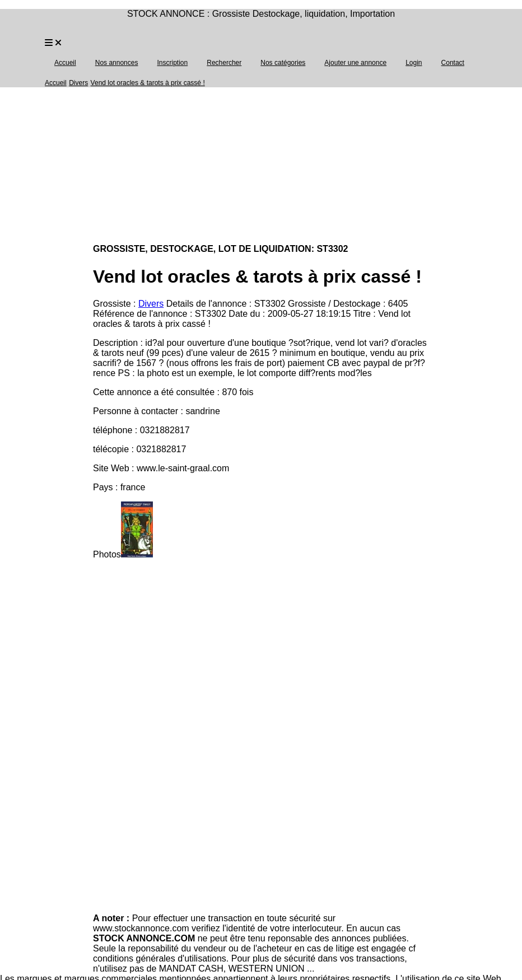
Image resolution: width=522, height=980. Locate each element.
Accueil (65, 63)
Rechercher (224, 63)
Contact (453, 63)
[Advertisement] (261, 167)
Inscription (172, 63)
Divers (78, 83)
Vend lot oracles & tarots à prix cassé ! (148, 83)
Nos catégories (283, 63)
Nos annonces (117, 63)
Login (414, 63)
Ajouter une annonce (355, 63)
